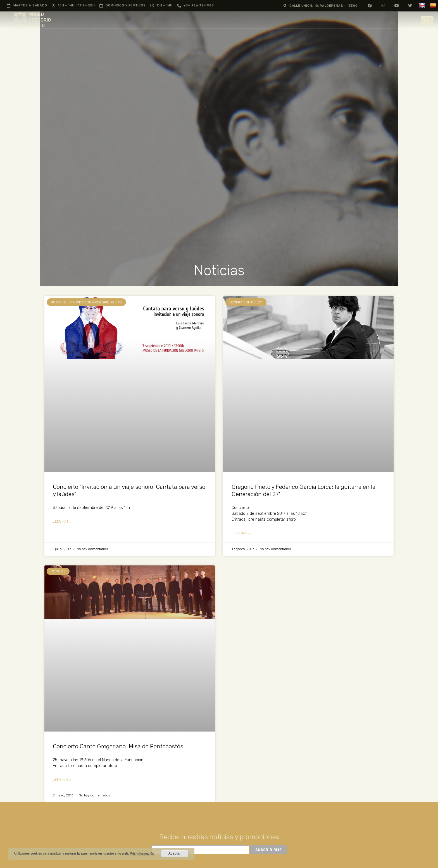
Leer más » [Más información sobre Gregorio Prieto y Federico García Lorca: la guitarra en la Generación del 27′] (241, 533)
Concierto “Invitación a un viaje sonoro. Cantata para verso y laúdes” (129, 490)
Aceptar (174, 853)
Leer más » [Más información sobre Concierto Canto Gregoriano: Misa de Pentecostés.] (62, 780)
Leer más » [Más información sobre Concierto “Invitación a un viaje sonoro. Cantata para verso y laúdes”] (62, 522)
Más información (142, 853)
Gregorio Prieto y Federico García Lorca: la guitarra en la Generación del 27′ (303, 490)
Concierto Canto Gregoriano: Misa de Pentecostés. (119, 746)
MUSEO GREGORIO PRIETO (40, 20)
